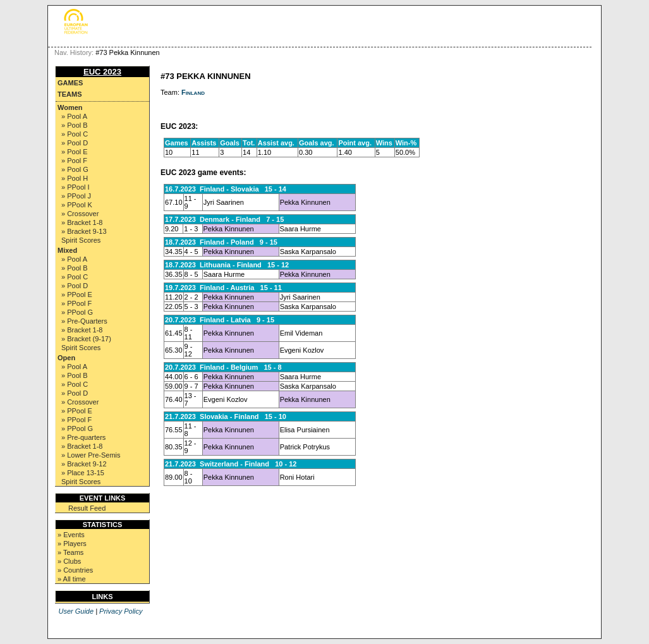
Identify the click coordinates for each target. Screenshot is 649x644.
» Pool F (74, 161)
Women (70, 107)
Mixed (67, 250)
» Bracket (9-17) (86, 339)
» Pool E (75, 152)
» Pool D (75, 143)
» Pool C (75, 134)
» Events (71, 535)
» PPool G (77, 312)
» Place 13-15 (83, 473)
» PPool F (76, 303)
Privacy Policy (121, 611)
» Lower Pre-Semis (91, 455)
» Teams (70, 552)
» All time (72, 579)
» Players (72, 544)
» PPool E (77, 295)
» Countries (75, 570)
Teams (70, 94)
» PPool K (77, 205)
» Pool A (74, 116)
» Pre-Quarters (84, 321)
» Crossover (80, 214)
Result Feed (87, 508)
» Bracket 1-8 (82, 222)
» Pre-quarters (83, 437)
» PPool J (76, 196)
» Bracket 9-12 (84, 464)
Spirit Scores (81, 240)
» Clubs (69, 561)
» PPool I (76, 187)
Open (66, 358)
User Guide (76, 611)
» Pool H (75, 178)
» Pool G (75, 169)
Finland (193, 92)
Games (70, 83)
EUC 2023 (102, 72)
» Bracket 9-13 (84, 231)
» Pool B (75, 125)
